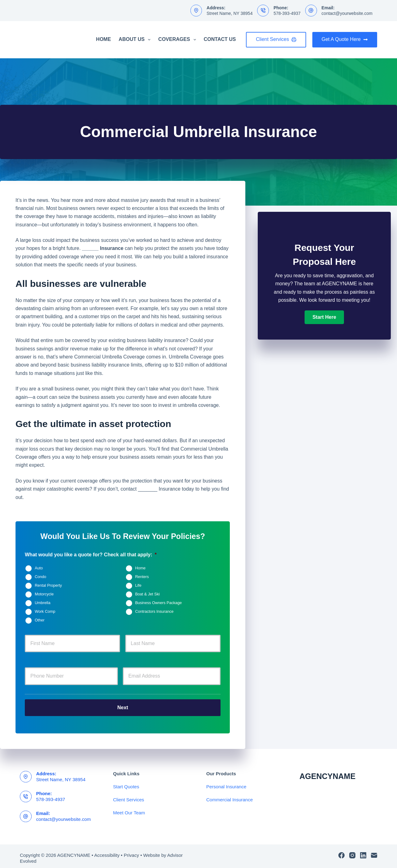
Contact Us (220, 39)
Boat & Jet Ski (147, 594)
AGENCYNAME (328, 772)
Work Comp (45, 612)
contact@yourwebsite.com (347, 13)
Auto (39, 568)
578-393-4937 (287, 13)
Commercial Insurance (230, 796)
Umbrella (42, 603)
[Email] (374, 851)
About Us (136, 40)
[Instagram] (352, 851)
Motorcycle (44, 594)
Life (138, 585)
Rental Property (48, 585)
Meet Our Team (129, 809)
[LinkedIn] (363, 851)
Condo (40, 577)
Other (40, 620)
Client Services (276, 39)
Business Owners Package (159, 603)
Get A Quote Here (345, 39)
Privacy (131, 851)
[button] (324, 317)
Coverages (178, 40)
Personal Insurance (226, 783)
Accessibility (107, 851)
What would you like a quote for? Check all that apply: (91, 555)
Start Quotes (126, 783)
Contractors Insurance (154, 612)
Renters (142, 577)
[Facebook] (341, 851)
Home (104, 39)
